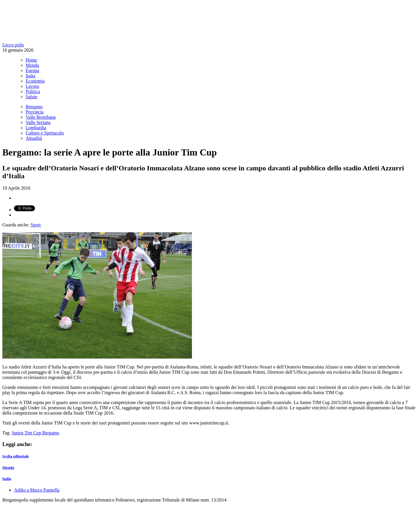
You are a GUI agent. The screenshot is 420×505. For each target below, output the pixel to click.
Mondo (32, 65)
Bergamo (34, 107)
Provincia (35, 112)
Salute (32, 97)
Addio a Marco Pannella (37, 490)
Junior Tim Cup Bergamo (35, 433)
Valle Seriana (38, 122)
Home (31, 60)
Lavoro (32, 86)
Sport (36, 225)
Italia (30, 76)
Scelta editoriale (16, 456)
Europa (32, 70)
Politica (33, 91)
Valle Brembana (41, 117)
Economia (35, 81)
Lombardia (36, 128)
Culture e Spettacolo (45, 133)
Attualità (34, 138)
